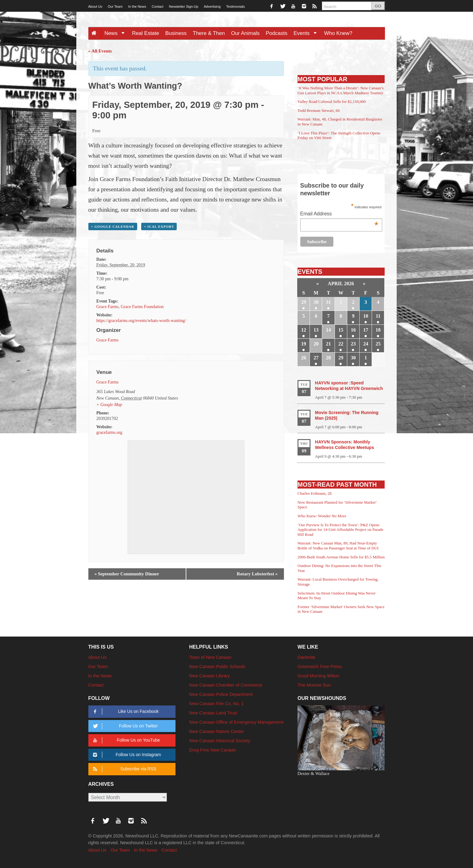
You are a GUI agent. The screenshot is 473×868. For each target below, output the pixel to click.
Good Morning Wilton (318, 676)
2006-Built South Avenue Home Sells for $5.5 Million (341, 557)
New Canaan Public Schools (217, 667)
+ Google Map (109, 405)
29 (304, 302)
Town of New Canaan (210, 657)
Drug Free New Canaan (213, 750)
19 (304, 344)
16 (353, 330)
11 (378, 316)
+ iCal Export (159, 227)
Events (307, 33)
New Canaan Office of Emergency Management (236, 722)
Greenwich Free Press (320, 667)
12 (304, 330)
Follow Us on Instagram (126, 755)
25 (378, 344)
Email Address (339, 214)
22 (341, 344)
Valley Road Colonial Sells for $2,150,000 (332, 102)
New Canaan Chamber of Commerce (226, 685)
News (117, 33)
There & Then (209, 33)
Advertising (212, 6)
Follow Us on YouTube (126, 740)
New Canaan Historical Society (220, 741)
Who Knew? (338, 33)
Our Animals (245, 33)
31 (328, 302)
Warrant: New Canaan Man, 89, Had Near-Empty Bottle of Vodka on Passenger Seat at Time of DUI (338, 546)
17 (366, 330)
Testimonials (236, 6)
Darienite (306, 657)
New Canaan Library (209, 676)
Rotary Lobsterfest (257, 574)
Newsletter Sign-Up (184, 6)
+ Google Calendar (113, 227)
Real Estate (146, 33)
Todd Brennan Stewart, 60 (319, 110)
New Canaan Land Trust (213, 713)
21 (328, 344)
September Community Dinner (127, 574)
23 (353, 344)
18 (378, 330)
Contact (158, 6)
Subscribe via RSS (124, 769)
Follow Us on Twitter (125, 726)
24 (366, 344)
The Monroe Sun (314, 685)
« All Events (100, 51)
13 (316, 330)
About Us (95, 6)
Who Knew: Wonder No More (322, 516)
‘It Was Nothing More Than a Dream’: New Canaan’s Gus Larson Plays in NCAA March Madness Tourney (341, 90)
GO (378, 6)
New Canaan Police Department (221, 694)
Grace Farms (108, 307)
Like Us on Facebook (125, 711)
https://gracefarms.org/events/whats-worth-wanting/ (141, 321)
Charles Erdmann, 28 (315, 493)
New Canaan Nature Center (217, 731)
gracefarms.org (109, 432)
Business (176, 33)
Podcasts (277, 33)
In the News (137, 6)
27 (316, 358)
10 (366, 316)
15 (341, 330)
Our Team (115, 6)
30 (316, 302)
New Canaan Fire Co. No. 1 (216, 704)
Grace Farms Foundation (142, 307)
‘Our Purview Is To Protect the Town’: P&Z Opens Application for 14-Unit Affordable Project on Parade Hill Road (340, 530)
